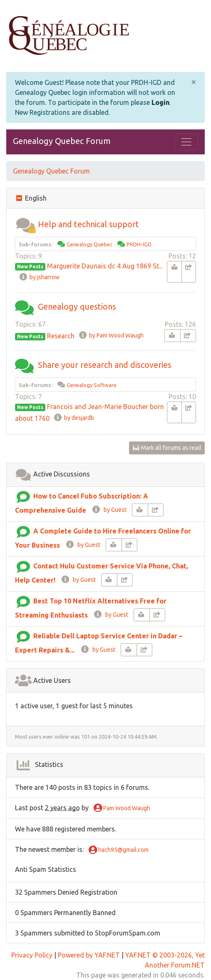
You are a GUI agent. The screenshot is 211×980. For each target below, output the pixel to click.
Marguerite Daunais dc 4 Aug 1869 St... (105, 266)
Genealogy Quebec (89, 244)
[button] (25, 224)
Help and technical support (88, 224)
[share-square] (189, 272)
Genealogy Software (92, 385)
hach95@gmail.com (119, 850)
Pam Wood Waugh (122, 809)
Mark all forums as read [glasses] (167, 448)
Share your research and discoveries (105, 365)
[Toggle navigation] (186, 142)
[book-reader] (174, 272)
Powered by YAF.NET (89, 955)
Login (160, 102)
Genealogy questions (77, 306)
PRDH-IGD (139, 244)
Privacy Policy (32, 955)
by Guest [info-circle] (109, 510)
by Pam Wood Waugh (111, 335)
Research (61, 336)
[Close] (194, 82)
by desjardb (74, 418)
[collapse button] (20, 198)
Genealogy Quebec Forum (62, 141)
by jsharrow (39, 277)
